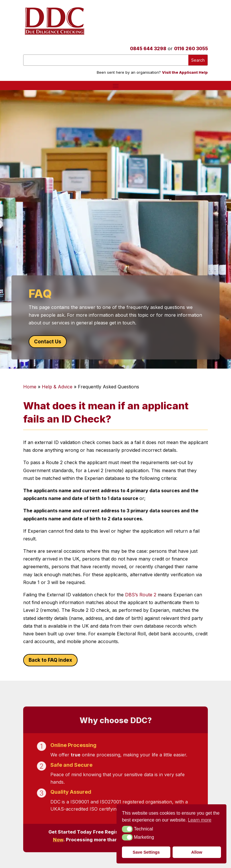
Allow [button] (197, 852)
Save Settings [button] (146, 852)
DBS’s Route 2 (141, 595)
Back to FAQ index (50, 660)
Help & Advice (57, 387)
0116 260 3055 (191, 48)
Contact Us (48, 342)
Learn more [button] (200, 820)
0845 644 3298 (148, 48)
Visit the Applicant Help (185, 72)
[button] (127, 829)
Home (30, 387)
